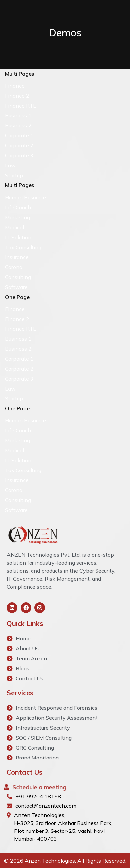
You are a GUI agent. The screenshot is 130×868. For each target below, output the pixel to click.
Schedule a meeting (39, 787)
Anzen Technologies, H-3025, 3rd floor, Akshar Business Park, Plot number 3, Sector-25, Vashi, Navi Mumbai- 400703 (63, 827)
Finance (15, 86)
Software (16, 287)
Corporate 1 (19, 135)
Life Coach (18, 207)
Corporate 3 (19, 155)
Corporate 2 (19, 145)
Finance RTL (21, 106)
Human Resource (26, 197)
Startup (14, 175)
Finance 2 (17, 96)
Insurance (17, 257)
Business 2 (18, 125)
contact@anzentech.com (46, 806)
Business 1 (18, 115)
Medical (14, 227)
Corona (14, 267)
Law (10, 165)
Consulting (18, 277)
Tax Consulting (23, 247)
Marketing (17, 217)
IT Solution (18, 237)
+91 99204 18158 (38, 796)
